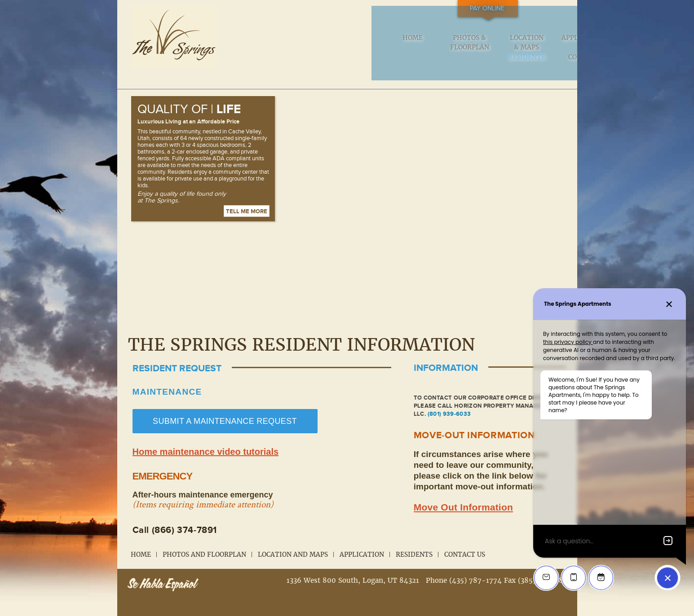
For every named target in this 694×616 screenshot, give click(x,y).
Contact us (539, 44)
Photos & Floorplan (312, 44)
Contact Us (465, 541)
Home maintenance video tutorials (206, 439)
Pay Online (524, 9)
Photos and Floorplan (204, 541)
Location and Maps (293, 541)
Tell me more (247, 198)
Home (256, 40)
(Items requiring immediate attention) (203, 491)
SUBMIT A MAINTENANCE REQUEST (225, 408)
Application (426, 40)
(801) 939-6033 (449, 401)
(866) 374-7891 (184, 517)
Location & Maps (369, 44)
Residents (482, 40)
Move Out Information (463, 494)
